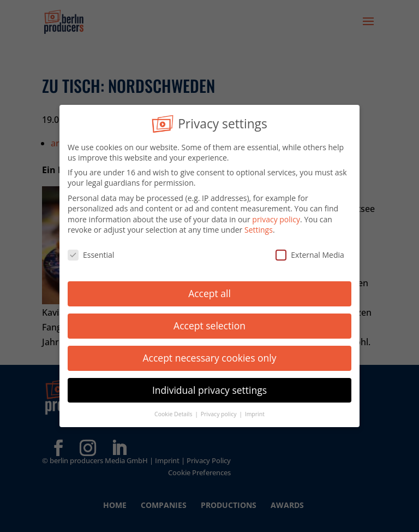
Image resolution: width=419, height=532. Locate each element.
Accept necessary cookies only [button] (210, 356)
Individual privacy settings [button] (209, 388)
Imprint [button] (255, 412)
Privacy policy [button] (219, 412)
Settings (259, 228)
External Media (310, 253)
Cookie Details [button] (174, 412)
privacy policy (276, 217)
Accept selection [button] (209, 323)
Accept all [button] (209, 292)
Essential (91, 253)
